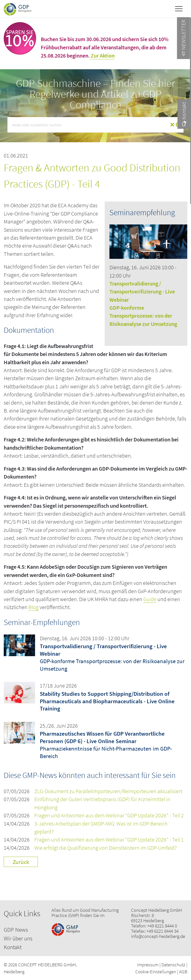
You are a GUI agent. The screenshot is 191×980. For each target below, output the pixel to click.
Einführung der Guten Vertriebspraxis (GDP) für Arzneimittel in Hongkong (102, 803)
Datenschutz (173, 965)
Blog (33, 607)
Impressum (148, 965)
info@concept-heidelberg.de (158, 936)
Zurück (21, 862)
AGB (183, 972)
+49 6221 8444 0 (162, 926)
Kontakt (13, 947)
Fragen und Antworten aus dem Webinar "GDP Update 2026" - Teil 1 (109, 840)
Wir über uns (18, 938)
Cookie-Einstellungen (156, 972)
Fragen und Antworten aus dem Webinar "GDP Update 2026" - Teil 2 (109, 815)
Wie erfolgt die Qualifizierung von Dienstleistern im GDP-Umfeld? (106, 848)
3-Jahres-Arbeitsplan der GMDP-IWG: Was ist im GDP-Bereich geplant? (101, 828)
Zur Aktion (102, 56)
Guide (150, 599)
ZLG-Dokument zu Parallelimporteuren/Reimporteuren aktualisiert (108, 791)
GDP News (16, 930)
